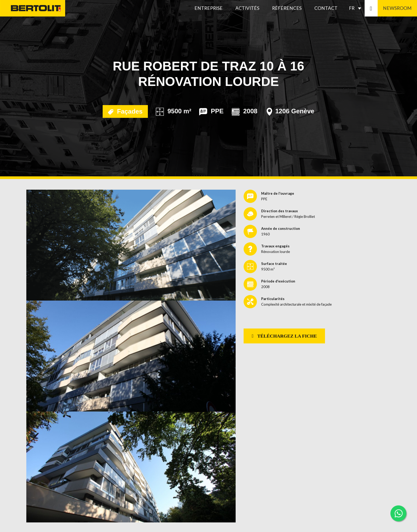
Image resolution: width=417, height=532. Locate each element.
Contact (326, 8)
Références (287, 8)
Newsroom (397, 8)
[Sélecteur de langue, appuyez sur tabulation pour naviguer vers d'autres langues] (356, 8)
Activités (247, 8)
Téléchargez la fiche (284, 336)
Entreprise (208, 8)
